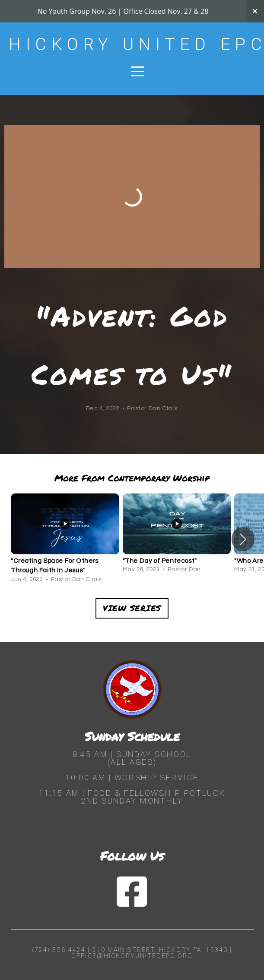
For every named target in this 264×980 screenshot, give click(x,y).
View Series (132, 608)
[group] (65, 539)
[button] (243, 539)
